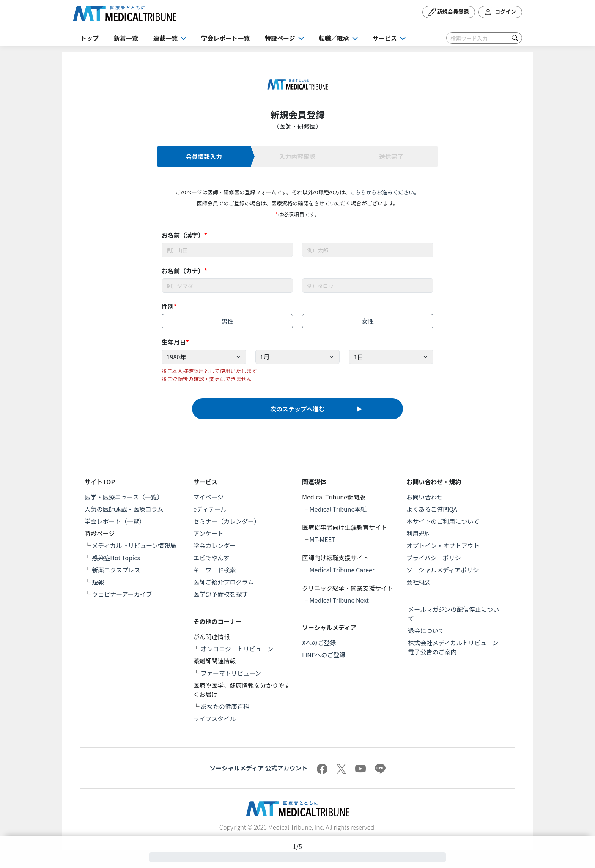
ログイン (500, 12)
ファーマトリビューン (231, 673)
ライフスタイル (214, 718)
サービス (385, 38)
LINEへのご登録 (324, 655)
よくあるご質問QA (432, 509)
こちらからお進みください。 (385, 192)
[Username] (227, 250)
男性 (227, 321)
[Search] (484, 38)
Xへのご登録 (319, 643)
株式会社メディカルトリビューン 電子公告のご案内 (456, 647)
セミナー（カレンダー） (227, 521)
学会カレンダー (214, 545)
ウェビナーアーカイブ (122, 594)
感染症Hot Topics (116, 558)
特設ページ (280, 38)
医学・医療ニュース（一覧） (124, 497)
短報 (98, 582)
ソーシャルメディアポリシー (446, 570)
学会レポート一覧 (225, 38)
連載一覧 (165, 38)
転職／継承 (334, 38)
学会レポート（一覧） (115, 521)
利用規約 (419, 533)
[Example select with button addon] (204, 357)
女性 (368, 321)
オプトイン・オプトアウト (443, 545)
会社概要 (419, 582)
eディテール (210, 509)
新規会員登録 (449, 12)
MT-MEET (323, 539)
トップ (90, 38)
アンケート (208, 533)
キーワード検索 (214, 570)
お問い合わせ (425, 497)
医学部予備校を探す (220, 594)
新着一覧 (126, 38)
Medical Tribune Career (342, 570)
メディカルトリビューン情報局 (134, 545)
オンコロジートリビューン (237, 649)
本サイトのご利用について (443, 521)
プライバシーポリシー (437, 558)
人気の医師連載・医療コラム (124, 509)
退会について (426, 630)
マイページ (208, 497)
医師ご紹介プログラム (224, 582)
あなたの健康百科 (225, 706)
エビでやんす (211, 558)
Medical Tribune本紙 (338, 509)
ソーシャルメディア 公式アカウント (258, 768)
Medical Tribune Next (339, 600)
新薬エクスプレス (116, 570)
